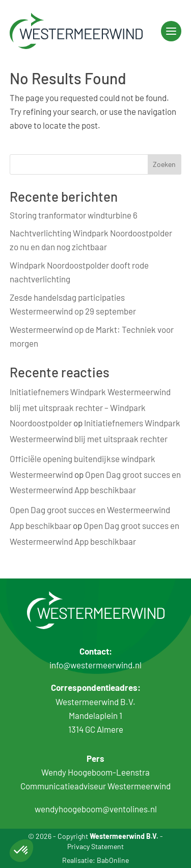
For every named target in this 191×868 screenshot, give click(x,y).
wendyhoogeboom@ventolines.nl (96, 809)
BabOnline (113, 860)
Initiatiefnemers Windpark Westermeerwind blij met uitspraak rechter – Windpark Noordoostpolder (90, 407)
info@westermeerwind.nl (95, 665)
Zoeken (164, 164)
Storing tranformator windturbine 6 (74, 215)
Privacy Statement (95, 846)
